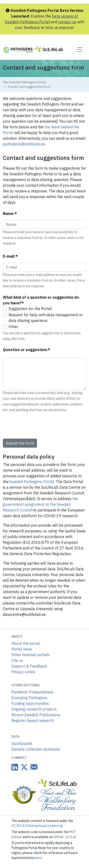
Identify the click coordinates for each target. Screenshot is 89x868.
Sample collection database (36, 749)
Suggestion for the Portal (30, 309)
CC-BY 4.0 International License (37, 826)
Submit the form (20, 443)
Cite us (17, 660)
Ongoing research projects (34, 709)
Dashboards (22, 743)
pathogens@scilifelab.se (24, 144)
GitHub (65, 837)
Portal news (22, 649)
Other (13, 327)
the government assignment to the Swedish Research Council (40, 504)
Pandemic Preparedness (32, 692)
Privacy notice (23, 672)
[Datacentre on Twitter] (23, 767)
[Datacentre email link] (33, 767)
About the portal (26, 643)
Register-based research (33, 720)
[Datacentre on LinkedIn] (15, 767)
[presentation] (39, 426)
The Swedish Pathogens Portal (24, 82)
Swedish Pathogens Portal (32, 482)
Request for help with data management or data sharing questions (46, 318)
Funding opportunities (30, 703)
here (39, 858)
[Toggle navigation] (80, 50)
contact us (67, 22)
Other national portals (30, 655)
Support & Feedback (29, 666)
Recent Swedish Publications (36, 715)
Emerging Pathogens (29, 698)
